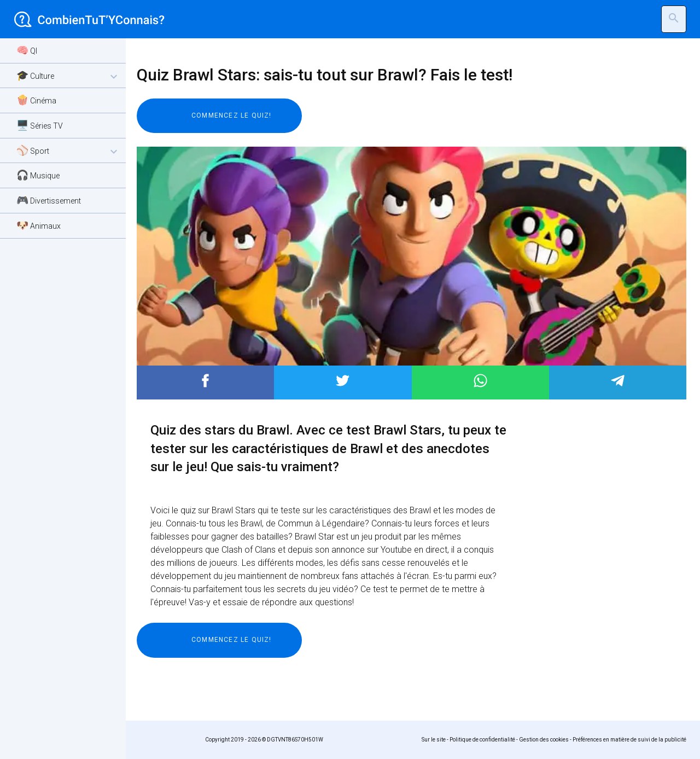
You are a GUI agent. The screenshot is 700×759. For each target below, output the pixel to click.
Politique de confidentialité (482, 740)
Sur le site (434, 740)
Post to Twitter (343, 381)
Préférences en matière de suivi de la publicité (629, 740)
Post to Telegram (618, 381)
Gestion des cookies (544, 740)
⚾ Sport (68, 151)
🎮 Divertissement (49, 200)
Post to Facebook (205, 381)
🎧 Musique (38, 175)
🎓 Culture (68, 76)
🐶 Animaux (39, 225)
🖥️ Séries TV (40, 125)
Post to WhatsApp (480, 381)
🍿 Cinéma (36, 100)
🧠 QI (27, 50)
